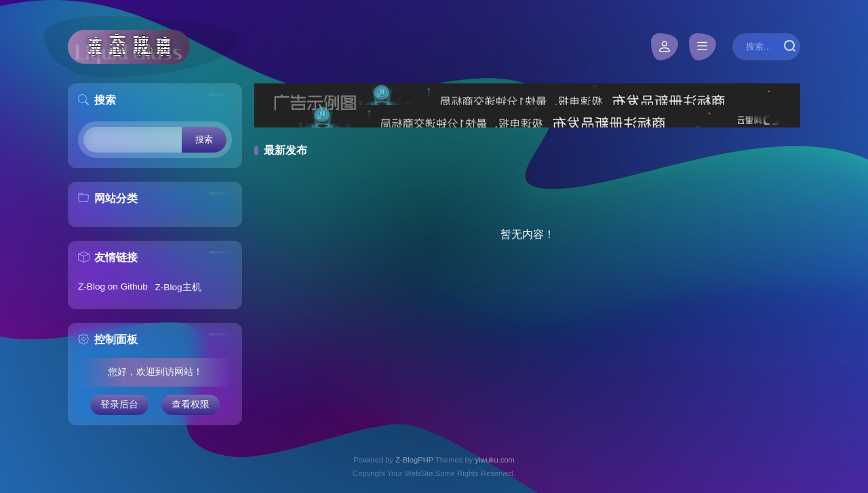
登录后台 (119, 405)
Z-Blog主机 (178, 287)
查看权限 (191, 405)
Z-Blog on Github (113, 287)
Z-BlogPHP (414, 460)
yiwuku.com (494, 460)
